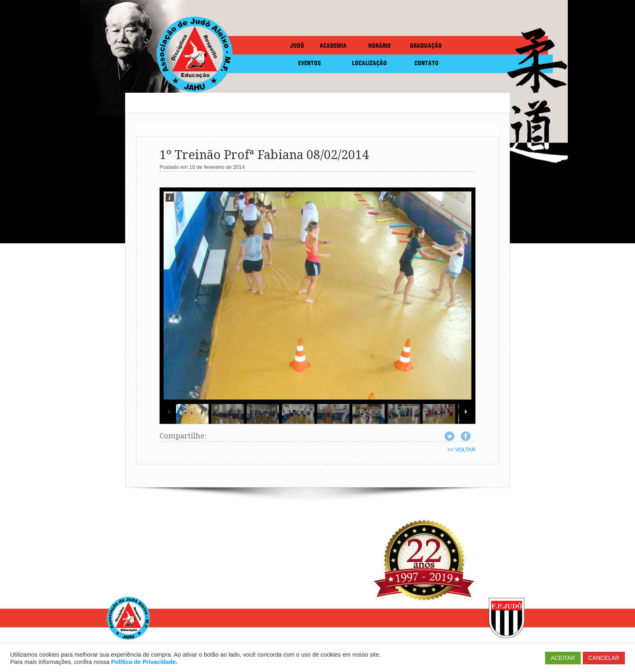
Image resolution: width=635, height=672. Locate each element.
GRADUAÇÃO (426, 46)
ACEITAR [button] (563, 658)
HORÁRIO (379, 46)
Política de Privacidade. (144, 662)
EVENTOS (310, 63)
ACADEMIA (333, 46)
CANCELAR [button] (604, 658)
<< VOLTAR (461, 450)
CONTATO (426, 63)
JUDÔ (297, 46)
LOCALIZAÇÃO (369, 63)
